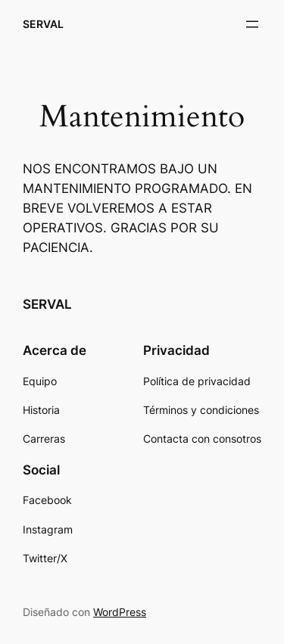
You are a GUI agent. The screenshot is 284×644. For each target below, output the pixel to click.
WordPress (120, 612)
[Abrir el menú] (252, 24)
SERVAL (43, 24)
